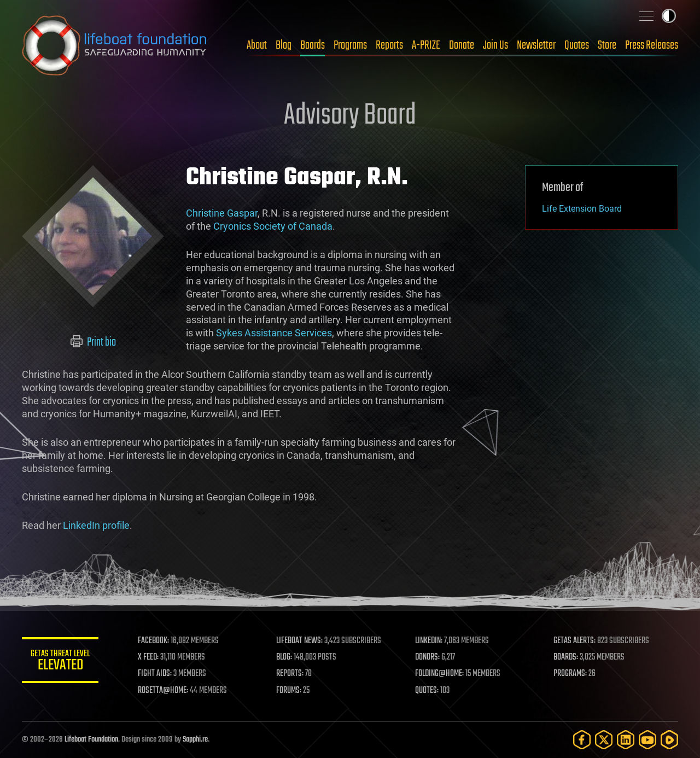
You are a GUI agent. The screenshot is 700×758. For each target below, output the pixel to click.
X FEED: (148, 657)
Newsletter (536, 45)
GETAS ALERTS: (574, 641)
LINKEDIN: (429, 641)
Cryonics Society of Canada (273, 226)
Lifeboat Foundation (91, 740)
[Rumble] (669, 740)
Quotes (577, 45)
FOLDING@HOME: (439, 674)
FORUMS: (289, 691)
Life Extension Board (582, 209)
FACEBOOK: (153, 641)
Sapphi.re (195, 740)
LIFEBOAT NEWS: (299, 641)
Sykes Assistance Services (274, 333)
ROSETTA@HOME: (163, 691)
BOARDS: (566, 657)
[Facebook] (582, 740)
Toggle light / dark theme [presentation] (669, 16)
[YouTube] (647, 740)
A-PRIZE (426, 45)
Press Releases (652, 45)
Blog (284, 45)
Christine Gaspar (222, 213)
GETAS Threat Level (60, 662)
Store (607, 45)
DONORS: (427, 657)
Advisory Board (350, 116)
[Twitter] (604, 740)
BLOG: (284, 657)
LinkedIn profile (96, 525)
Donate (462, 45)
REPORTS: (290, 674)
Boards (313, 45)
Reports (389, 45)
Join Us (495, 45)
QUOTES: (427, 691)
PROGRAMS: (570, 674)
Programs (350, 45)
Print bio (93, 342)
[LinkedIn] (626, 740)
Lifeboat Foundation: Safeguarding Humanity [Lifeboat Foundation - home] (115, 45)
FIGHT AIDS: (155, 674)
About (257, 45)
